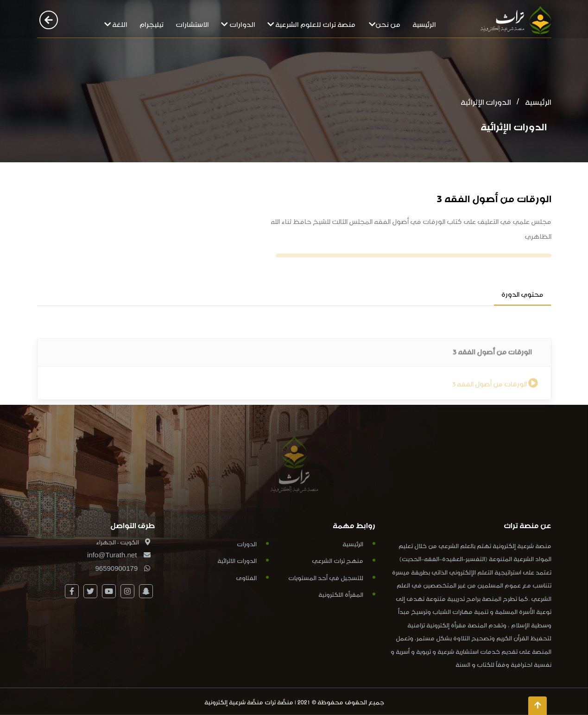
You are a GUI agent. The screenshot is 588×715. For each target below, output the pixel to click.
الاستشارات (192, 23)
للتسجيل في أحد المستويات (326, 577)
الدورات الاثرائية (237, 560)
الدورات (247, 543)
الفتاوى (246, 577)
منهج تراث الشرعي (338, 560)
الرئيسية (424, 23)
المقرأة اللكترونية (341, 594)
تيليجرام (152, 23)
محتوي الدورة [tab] (522, 293)
